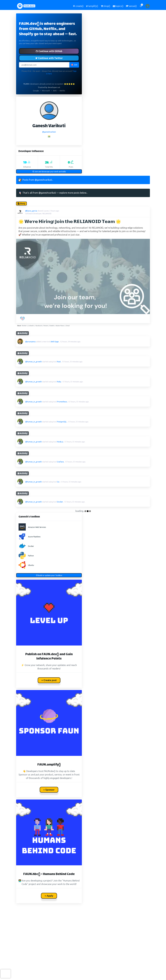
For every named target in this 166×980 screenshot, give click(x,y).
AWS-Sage (55, 342)
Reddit (52, 326)
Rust (59, 362)
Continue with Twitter (49, 58)
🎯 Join (74, 65)
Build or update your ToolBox (49, 575)
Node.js (60, 442)
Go (58, 482)
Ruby (59, 382)
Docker (60, 502)
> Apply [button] (49, 896)
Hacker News (60, 326)
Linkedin (31, 326)
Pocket (46, 326)
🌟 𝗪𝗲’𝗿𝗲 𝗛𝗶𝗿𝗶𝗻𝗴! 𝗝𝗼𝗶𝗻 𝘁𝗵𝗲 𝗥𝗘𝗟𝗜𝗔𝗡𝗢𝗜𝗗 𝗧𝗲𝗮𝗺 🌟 (70, 222)
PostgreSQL (62, 422)
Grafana (60, 462)
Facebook (39, 326)
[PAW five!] (23, 319)
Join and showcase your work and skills (49, 172)
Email (68, 326)
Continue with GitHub (49, 51)
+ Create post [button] (49, 680)
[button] (141, 6)
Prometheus (62, 402)
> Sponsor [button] (49, 790)
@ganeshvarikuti (49, 132)
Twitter (24, 326)
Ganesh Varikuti (49, 126)
